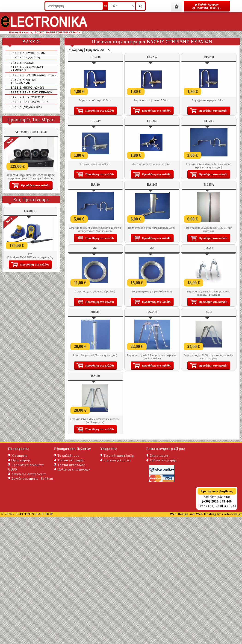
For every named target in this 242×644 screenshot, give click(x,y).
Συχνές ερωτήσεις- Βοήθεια (31, 479)
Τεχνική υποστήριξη (117, 456)
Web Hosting (206, 514)
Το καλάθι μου (67, 456)
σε (105, 6)
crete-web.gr (232, 514)
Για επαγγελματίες (116, 460)
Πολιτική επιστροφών (72, 469)
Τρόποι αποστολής (70, 465)
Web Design (179, 514)
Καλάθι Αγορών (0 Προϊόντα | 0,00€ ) (207, 6)
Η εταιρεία (18, 456)
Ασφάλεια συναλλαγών (27, 474)
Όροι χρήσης (19, 460)
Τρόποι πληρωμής (69, 460)
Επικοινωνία (157, 456)
